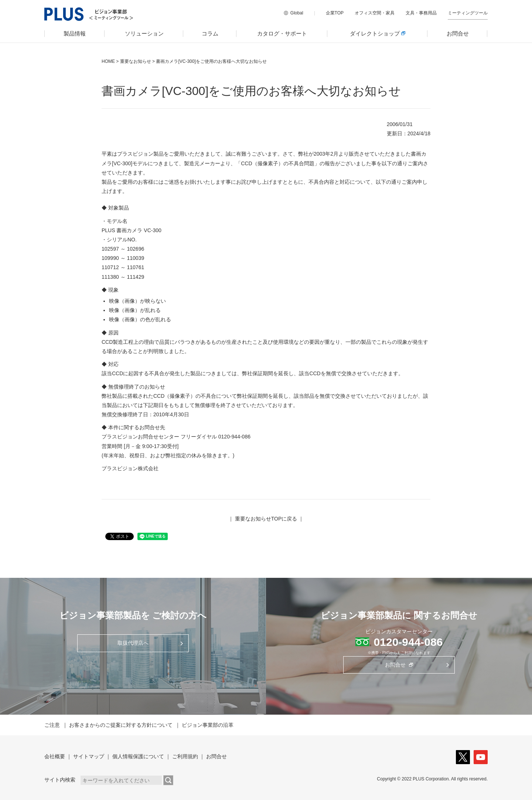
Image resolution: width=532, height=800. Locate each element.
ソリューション (144, 33)
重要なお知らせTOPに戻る (266, 519)
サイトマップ (89, 756)
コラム (210, 33)
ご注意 (52, 725)
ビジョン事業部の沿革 (208, 725)
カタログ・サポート (282, 33)
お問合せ (458, 33)
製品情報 (75, 33)
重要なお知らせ (136, 61)
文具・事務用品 (421, 13)
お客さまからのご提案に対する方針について (121, 725)
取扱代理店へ (133, 643)
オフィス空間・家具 (375, 13)
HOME (108, 61)
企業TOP (335, 13)
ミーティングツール (468, 13)
